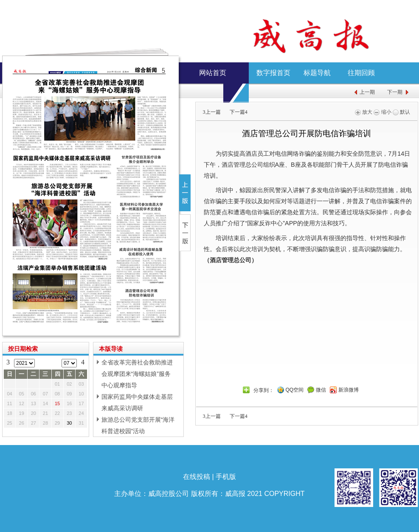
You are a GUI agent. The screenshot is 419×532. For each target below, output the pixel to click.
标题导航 (317, 73)
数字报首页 (273, 73)
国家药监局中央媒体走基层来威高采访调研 (137, 402)
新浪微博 (349, 390)
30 (69, 423)
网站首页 (213, 73)
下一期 (395, 92)
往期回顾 (361, 73)
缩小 (382, 112)
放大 (364, 112)
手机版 (226, 477)
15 (57, 403)
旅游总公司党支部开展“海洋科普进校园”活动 (138, 425)
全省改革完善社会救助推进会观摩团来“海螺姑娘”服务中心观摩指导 (137, 374)
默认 (401, 112)
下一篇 (239, 112)
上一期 (367, 92)
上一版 (185, 193)
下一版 (185, 233)
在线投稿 (197, 477)
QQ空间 (295, 390)
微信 (321, 390)
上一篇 (212, 112)
